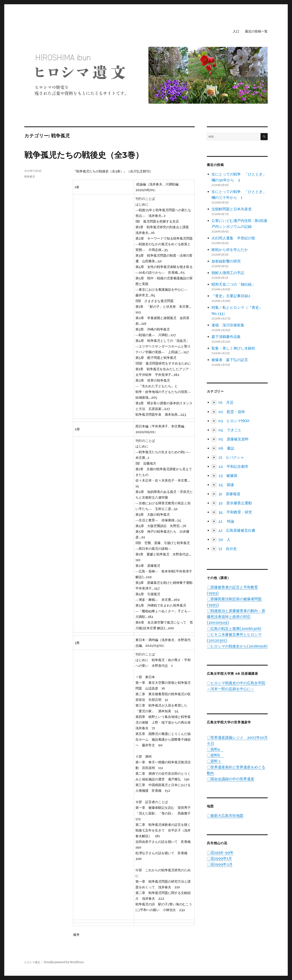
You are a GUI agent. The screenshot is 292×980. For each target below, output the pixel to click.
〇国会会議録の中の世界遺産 (231, 779)
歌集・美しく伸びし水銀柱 (233, 348)
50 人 (224, 539)
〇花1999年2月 (220, 864)
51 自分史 (228, 549)
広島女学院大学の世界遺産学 (229, 722)
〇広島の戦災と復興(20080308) (234, 629)
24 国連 (226, 485)
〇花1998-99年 (220, 853)
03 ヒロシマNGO (234, 421)
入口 (236, 31)
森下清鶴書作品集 (226, 337)
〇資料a (215, 749)
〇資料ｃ (214, 761)
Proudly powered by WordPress (64, 962)
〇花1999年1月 (219, 858)
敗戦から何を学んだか (230, 250)
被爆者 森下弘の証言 (230, 360)
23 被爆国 (228, 476)
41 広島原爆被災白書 (237, 530)
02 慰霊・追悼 (232, 412)
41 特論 (226, 521)
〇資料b (215, 755)
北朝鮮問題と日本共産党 (232, 209)
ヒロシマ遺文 (32, 962)
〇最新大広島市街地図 (225, 816)
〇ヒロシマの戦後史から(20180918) (237, 646)
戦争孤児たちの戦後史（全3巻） (84, 155)
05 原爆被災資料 (233, 439)
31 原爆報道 (229, 494)
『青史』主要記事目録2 (231, 296)
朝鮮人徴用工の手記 (228, 273)
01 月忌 (226, 402)
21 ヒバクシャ (231, 457)
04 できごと (230, 430)
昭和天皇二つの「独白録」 (233, 284)
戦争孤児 (30, 176)
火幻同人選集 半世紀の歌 (233, 238)
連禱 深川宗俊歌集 (228, 325)
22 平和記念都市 (233, 466)
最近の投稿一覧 (256, 31)
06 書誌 (226, 448)
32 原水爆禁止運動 (235, 503)
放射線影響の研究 (226, 261)
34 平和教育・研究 (235, 512)
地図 (210, 806)
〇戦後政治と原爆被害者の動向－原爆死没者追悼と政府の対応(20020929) (236, 617)
